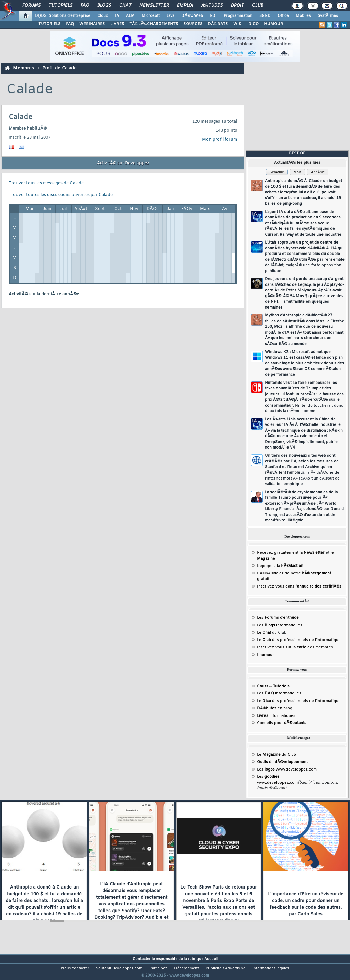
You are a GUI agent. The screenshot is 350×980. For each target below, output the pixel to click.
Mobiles (303, 16)
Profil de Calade (59, 68)
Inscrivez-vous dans (299, 586)
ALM (130, 16)
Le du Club (276, 755)
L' (266, 655)
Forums (31, 6)
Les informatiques (280, 625)
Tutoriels (61, 6)
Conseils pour (282, 723)
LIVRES (117, 24)
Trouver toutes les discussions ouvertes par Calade (61, 195)
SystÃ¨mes (328, 16)
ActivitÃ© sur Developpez (123, 163)
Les (278, 618)
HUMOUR (274, 24)
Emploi (185, 6)
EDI (213, 16)
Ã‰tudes (212, 6)
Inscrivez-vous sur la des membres (295, 647)
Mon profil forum (219, 140)
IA (117, 16)
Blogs (104, 6)
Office (283, 16)
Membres (23, 68)
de (282, 762)
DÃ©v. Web (192, 16)
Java (171, 16)
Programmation (238, 16)
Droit (237, 6)
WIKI (238, 24)
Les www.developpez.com (287, 769)
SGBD (265, 16)
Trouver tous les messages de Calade (46, 183)
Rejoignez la (280, 566)
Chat (125, 6)
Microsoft (151, 16)
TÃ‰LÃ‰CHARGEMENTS (154, 24)
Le (264, 633)
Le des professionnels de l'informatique (299, 640)
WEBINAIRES (92, 24)
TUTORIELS (49, 24)
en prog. (275, 708)
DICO (253, 24)
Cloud (103, 16)
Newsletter (154, 6)
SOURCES (193, 24)
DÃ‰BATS (218, 24)
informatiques (276, 716)
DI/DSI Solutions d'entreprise (63, 16)
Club (258, 6)
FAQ (85, 6)
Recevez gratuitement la (291, 553)
